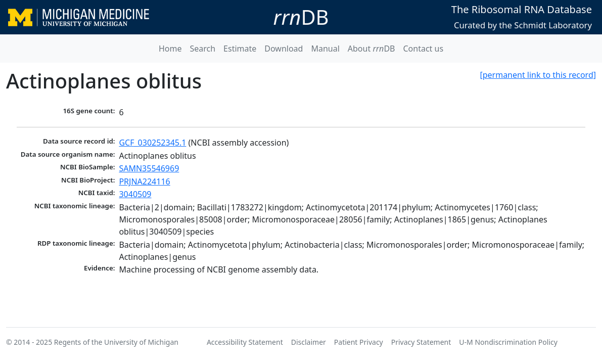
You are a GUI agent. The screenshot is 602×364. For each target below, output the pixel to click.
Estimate (240, 49)
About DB (372, 49)
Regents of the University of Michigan (116, 342)
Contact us (423, 49)
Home (170, 49)
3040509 (135, 194)
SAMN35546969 (149, 168)
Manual (325, 49)
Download (284, 49)
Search (202, 49)
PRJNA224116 (144, 181)
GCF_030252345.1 (152, 143)
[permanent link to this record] (538, 75)
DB (301, 17)
